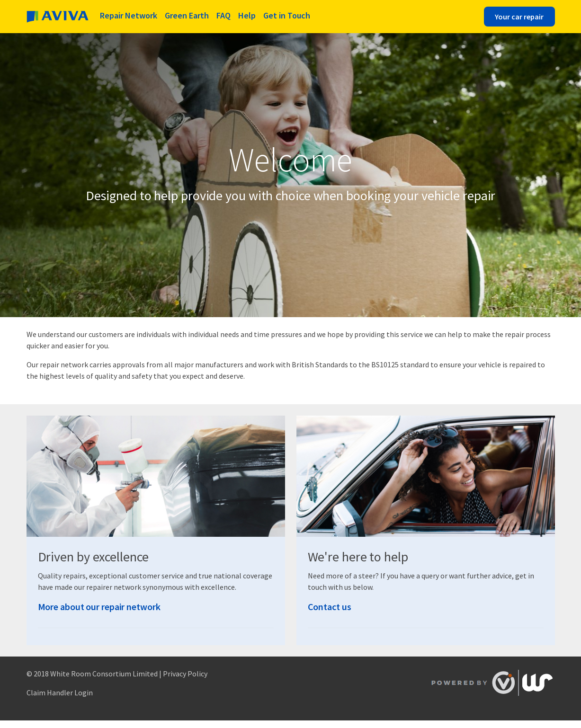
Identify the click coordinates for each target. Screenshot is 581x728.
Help (247, 15)
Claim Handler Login (60, 692)
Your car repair (519, 17)
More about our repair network (99, 607)
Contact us (330, 607)
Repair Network (129, 15)
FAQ (223, 15)
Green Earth (187, 15)
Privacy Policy (185, 674)
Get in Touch (287, 15)
